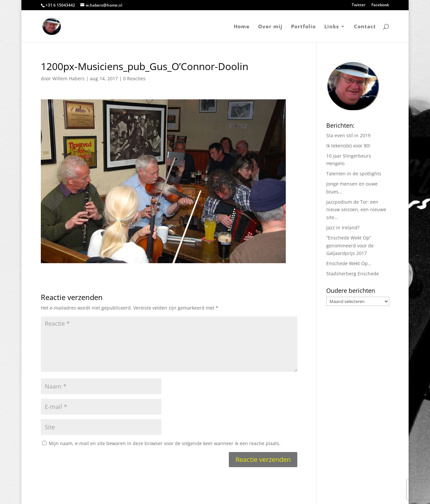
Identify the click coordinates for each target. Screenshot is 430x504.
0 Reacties (134, 78)
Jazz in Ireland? (343, 227)
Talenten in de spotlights (354, 174)
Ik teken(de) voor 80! (348, 146)
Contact (365, 27)
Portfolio (303, 27)
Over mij (270, 27)
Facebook (380, 5)
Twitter (359, 5)
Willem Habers (68, 78)
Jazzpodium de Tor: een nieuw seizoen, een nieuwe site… (356, 210)
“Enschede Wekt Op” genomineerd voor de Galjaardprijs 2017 (350, 246)
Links (332, 27)
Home (242, 27)
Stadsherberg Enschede (353, 274)
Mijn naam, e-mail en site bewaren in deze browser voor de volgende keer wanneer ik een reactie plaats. (165, 443)
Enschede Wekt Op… (349, 263)
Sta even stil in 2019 (348, 135)
